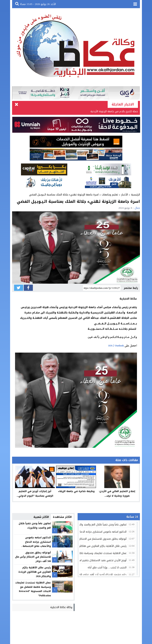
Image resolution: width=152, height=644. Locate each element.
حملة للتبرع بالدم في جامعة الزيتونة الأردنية (114, 111)
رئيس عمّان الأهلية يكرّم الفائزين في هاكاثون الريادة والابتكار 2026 (35, 572)
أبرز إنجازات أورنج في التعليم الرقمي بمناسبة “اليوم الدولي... (35, 494)
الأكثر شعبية (41, 517)
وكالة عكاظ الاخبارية (61, 607)
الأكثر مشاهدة (62, 517)
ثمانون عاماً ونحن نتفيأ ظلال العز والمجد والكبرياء (35, 526)
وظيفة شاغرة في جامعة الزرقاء (76, 491)
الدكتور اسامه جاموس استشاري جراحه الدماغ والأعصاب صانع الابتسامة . (36, 542)
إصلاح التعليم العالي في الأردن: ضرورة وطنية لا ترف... (117, 494)
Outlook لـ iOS (116, 346)
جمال (137, 208)
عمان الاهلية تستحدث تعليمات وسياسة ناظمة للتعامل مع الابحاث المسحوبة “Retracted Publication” (33, 589)
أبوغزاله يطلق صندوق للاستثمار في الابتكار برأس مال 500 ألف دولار (33, 557)
